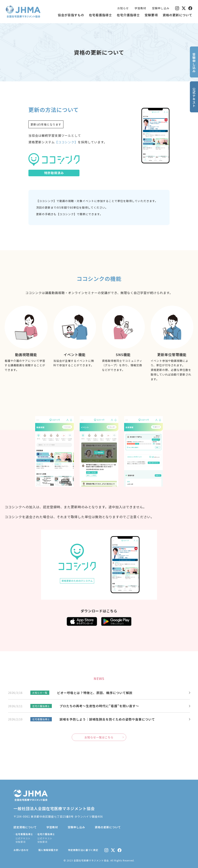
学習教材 (140, 8)
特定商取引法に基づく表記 (83, 850)
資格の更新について (177, 15)
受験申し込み (161, 8)
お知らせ (123, 8)
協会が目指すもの (71, 15)
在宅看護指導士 (100, 15)
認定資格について (25, 827)
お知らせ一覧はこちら (99, 737)
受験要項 (151, 15)
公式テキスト (23, 838)
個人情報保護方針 (48, 850)
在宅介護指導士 (128, 15)
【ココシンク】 (66, 142)
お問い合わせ (21, 850)
